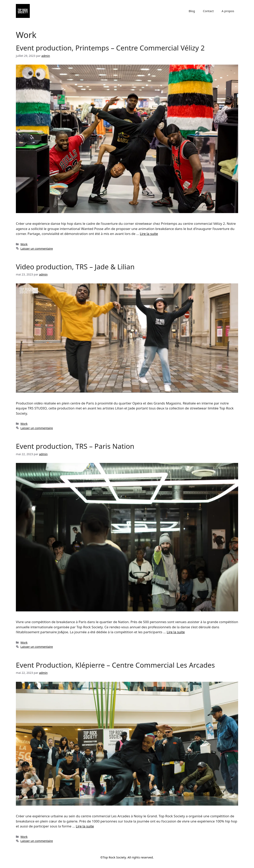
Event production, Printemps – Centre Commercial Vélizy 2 (110, 48)
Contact (208, 11)
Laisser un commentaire (37, 249)
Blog (192, 11)
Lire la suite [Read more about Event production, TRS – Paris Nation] (176, 632)
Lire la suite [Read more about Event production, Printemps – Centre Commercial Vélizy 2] (149, 234)
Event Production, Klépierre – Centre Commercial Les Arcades (115, 665)
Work (24, 244)
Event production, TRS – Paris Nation (75, 446)
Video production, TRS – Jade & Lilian (75, 267)
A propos (228, 11)
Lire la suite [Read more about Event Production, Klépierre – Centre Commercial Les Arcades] (85, 826)
